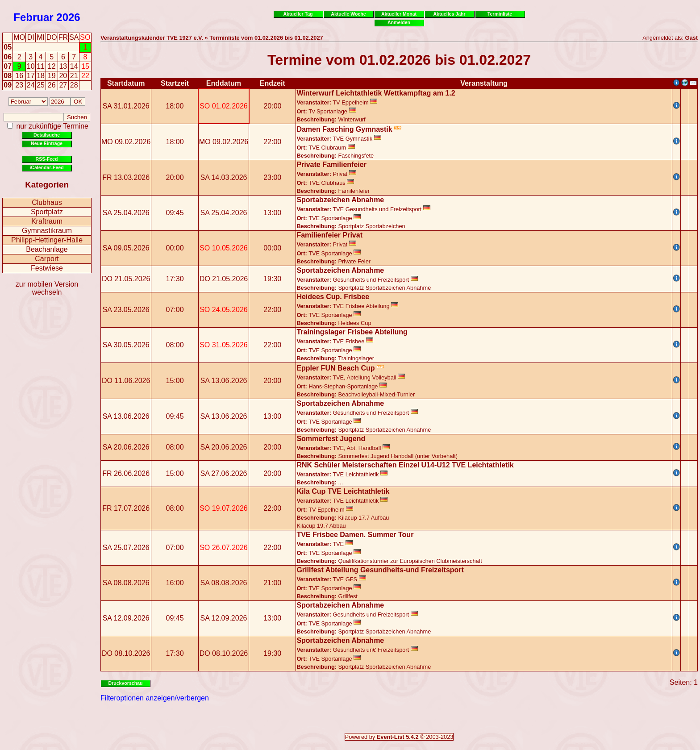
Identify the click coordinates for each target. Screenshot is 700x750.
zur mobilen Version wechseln (47, 288)
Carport (47, 259)
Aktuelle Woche (348, 14)
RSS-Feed (47, 159)
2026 (68, 17)
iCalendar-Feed (46, 167)
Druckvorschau (126, 683)
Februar (33, 17)
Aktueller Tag (298, 14)
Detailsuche (47, 135)
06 (8, 57)
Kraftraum (47, 221)
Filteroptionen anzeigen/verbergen (155, 698)
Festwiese (47, 268)
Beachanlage (47, 249)
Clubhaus (47, 202)
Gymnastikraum (47, 231)
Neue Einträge (47, 143)
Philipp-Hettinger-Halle (47, 240)
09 (8, 85)
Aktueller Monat (399, 14)
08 (8, 76)
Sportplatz (47, 212)
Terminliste (500, 14)
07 (8, 66)
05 (8, 47)
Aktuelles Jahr (449, 14)
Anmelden (399, 22)
